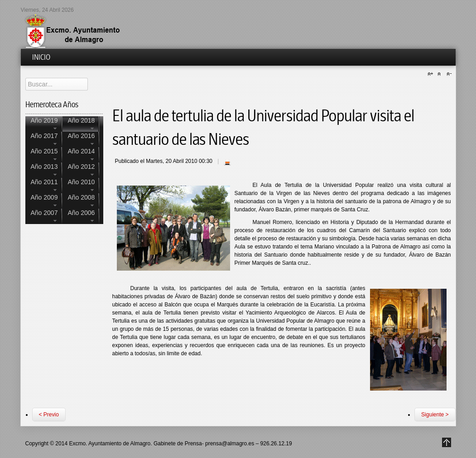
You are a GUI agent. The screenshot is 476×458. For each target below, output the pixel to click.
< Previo (49, 415)
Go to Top (447, 442)
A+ (432, 74)
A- (448, 74)
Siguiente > (435, 415)
